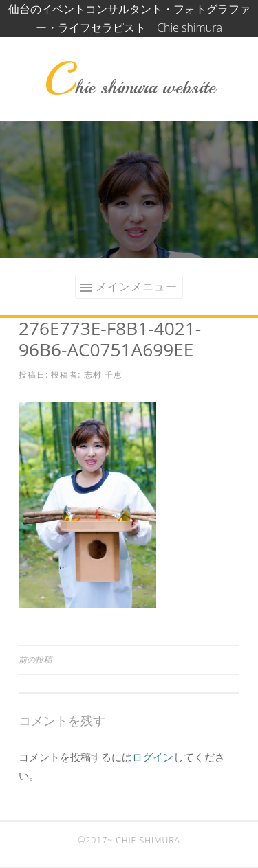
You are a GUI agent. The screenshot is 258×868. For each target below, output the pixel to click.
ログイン (153, 757)
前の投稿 (35, 660)
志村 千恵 (103, 375)
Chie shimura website (129, 87)
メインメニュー (137, 286)
